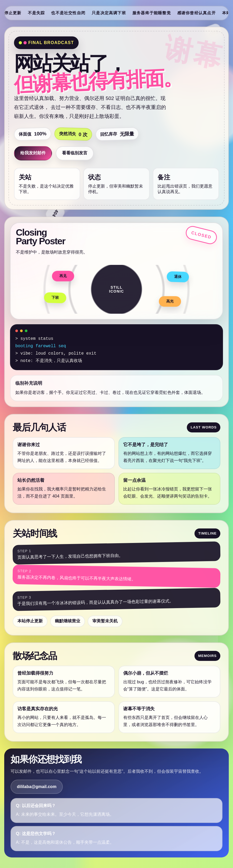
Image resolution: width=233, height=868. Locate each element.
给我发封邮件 (33, 153)
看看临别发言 (75, 153)
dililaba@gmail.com (37, 787)
